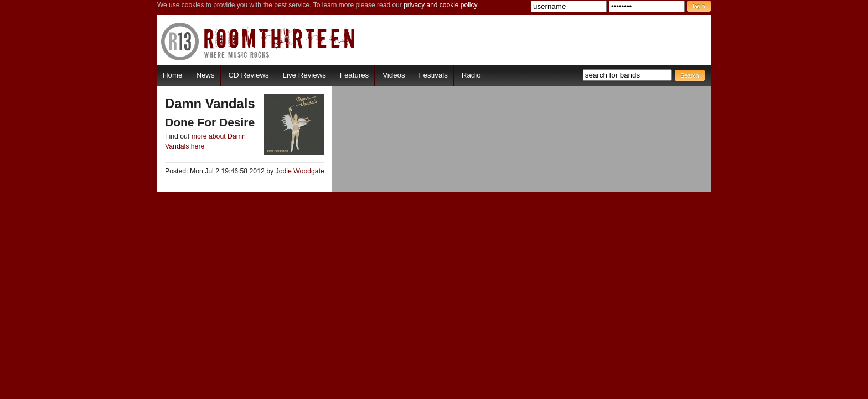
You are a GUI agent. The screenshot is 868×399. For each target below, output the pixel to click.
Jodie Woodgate (300, 171)
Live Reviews (304, 75)
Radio (471, 75)
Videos (394, 75)
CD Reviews (249, 75)
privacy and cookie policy (440, 5)
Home (172, 75)
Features (354, 75)
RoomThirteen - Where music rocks (258, 41)
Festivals (433, 75)
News (205, 75)
